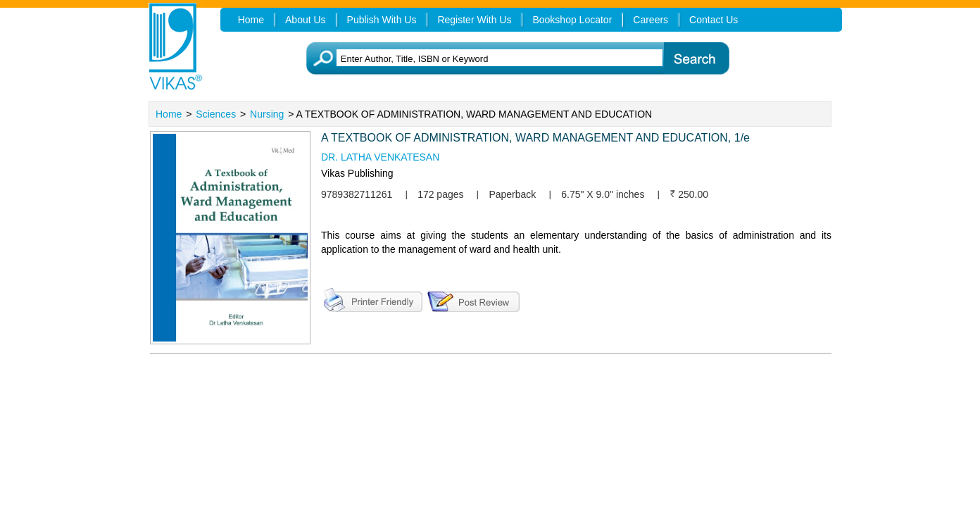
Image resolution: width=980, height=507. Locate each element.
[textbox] (511, 59)
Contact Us (714, 20)
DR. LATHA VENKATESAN (380, 157)
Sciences (216, 114)
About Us (306, 20)
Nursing (267, 114)
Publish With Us (382, 20)
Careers (651, 20)
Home (169, 114)
